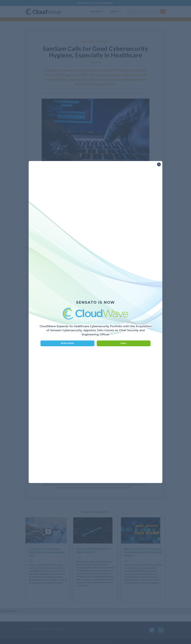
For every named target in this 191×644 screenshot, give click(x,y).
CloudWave (105, 3)
